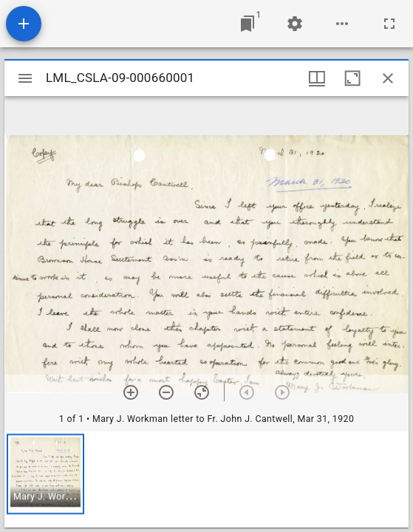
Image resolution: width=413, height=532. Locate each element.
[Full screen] (389, 24)
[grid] (206, 480)
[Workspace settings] (295, 24)
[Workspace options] (342, 24)
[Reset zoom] (202, 392)
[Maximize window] (352, 78)
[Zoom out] (166, 392)
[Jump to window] (248, 24)
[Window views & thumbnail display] (317, 78)
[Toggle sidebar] (25, 78)
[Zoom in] (131, 392)
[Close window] (388, 78)
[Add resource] (24, 24)
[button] (45, 474)
